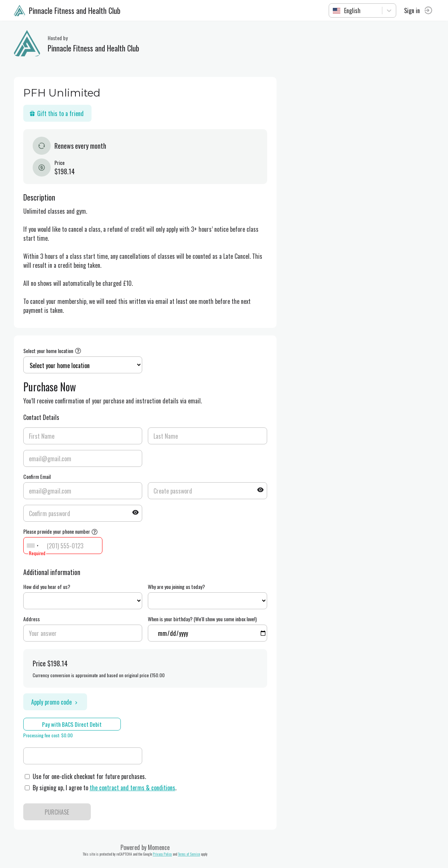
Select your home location (49, 351)
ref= (84, 601)
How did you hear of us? (48, 586)
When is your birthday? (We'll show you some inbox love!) (204, 619)
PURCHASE (58, 812)
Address (33, 619)
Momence (160, 847)
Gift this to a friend (58, 113)
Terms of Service (190, 854)
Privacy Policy (164, 854)
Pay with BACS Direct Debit (73, 724)
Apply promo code (56, 702)
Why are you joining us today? (178, 586)
